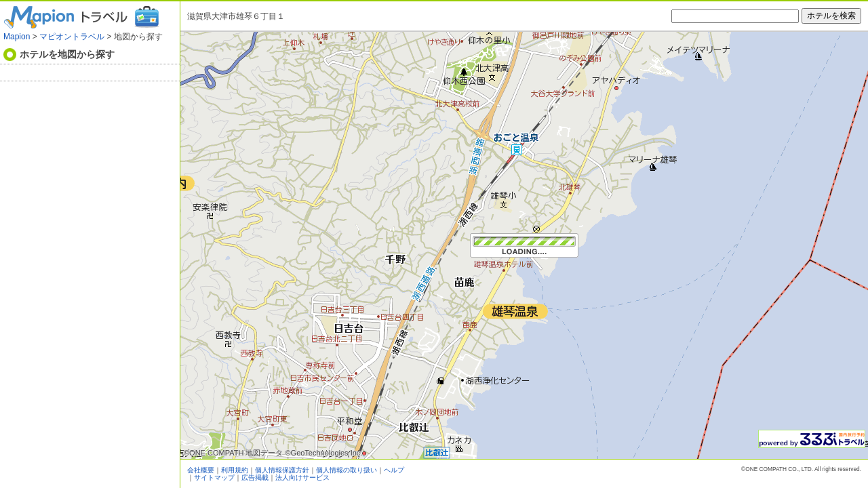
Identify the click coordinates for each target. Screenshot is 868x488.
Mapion (17, 37)
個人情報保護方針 (282, 470)
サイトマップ (214, 477)
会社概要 (201, 470)
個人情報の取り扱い (347, 470)
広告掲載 (255, 477)
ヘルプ (394, 470)
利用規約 (235, 470)
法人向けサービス (302, 477)
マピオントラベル (72, 37)
